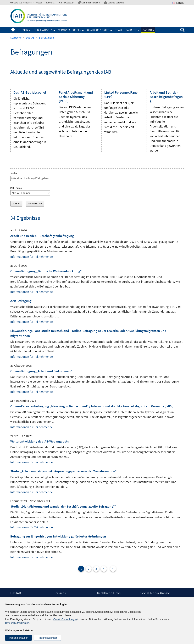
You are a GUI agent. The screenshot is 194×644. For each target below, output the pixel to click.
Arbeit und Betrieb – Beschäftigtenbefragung (166, 97)
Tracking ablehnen (47, 638)
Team (119, 30)
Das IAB (147, 30)
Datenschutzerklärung (17, 623)
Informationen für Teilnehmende (32, 257)
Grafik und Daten (98, 30)
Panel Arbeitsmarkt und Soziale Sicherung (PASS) (76, 97)
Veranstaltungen (70, 30)
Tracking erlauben (18, 638)
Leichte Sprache (116, 3)
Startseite (13, 30)
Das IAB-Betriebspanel (30, 92)
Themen (23, 30)
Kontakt (50, 3)
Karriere (131, 30)
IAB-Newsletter (66, 3)
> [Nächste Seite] (113, 569)
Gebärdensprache (91, 3)
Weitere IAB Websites (21, 3)
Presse (39, 3)
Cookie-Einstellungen (65, 619)
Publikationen (43, 30)
